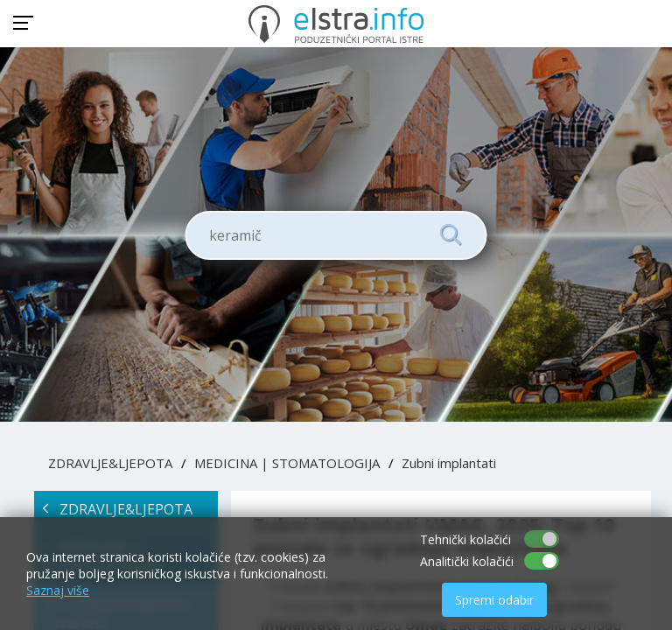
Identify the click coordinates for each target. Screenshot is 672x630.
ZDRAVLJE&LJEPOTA (110, 463)
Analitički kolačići (467, 561)
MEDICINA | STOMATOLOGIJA (287, 463)
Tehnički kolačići (465, 539)
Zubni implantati (449, 463)
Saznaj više (58, 590)
